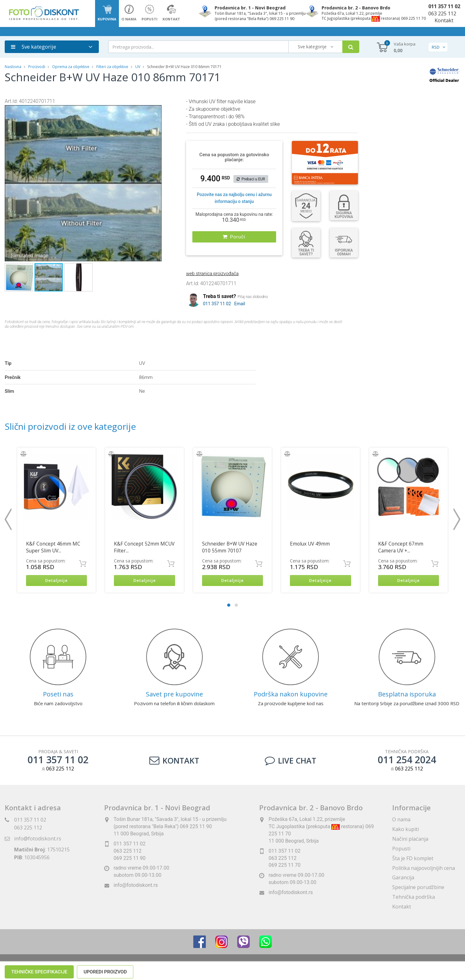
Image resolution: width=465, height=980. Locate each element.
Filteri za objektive (112, 67)
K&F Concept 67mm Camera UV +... (401, 547)
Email (240, 304)
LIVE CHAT (291, 761)
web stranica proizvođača (212, 274)
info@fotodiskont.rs (38, 839)
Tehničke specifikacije (39, 342)
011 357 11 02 (444, 6)
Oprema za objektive (71, 67)
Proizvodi (37, 67)
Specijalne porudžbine (418, 888)
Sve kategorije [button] (34, 47)
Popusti (401, 849)
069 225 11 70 (285, 866)
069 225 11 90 (130, 859)
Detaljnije (57, 581)
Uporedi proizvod (105, 342)
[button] (156, 110)
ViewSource (289, 967)
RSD (436, 47)
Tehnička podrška (414, 897)
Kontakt (444, 20)
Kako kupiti (406, 830)
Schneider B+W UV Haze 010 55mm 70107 (230, 547)
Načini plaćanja (410, 839)
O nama (401, 820)
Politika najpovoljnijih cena (424, 869)
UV (138, 67)
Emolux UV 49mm (310, 544)
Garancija (403, 878)
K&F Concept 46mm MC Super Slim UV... (53, 547)
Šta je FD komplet (413, 859)
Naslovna (13, 67)
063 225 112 (442, 13)
